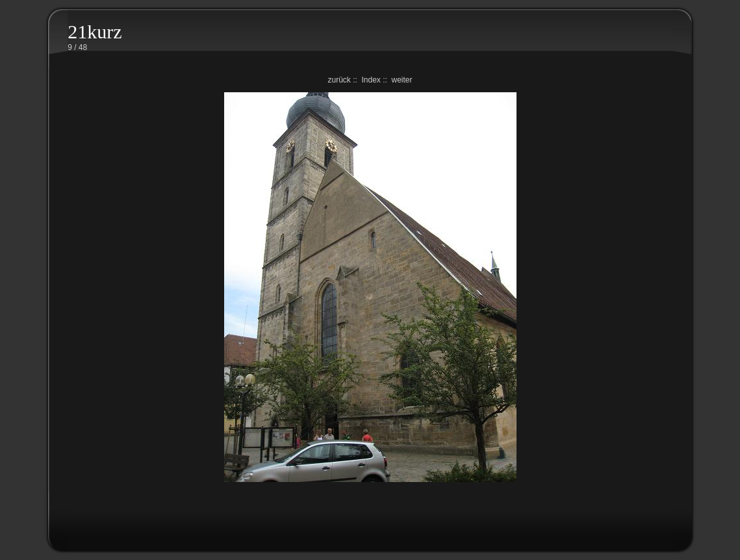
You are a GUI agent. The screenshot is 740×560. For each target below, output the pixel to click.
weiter (402, 80)
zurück (339, 80)
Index (371, 80)
